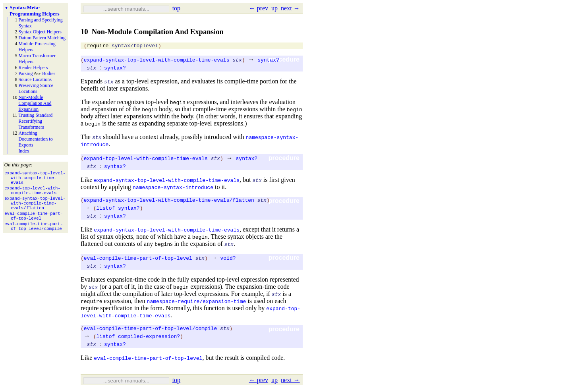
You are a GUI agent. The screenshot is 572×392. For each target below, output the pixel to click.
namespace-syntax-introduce (173, 188)
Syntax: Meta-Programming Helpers (34, 11)
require (98, 46)
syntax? (268, 61)
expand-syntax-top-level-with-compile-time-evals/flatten (169, 202)
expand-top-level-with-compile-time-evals (146, 159)
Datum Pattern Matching (42, 38)
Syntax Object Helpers (40, 32)
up (274, 8)
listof (105, 210)
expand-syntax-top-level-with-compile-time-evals (157, 61)
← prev (259, 8)
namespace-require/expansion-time (197, 303)
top (176, 8)
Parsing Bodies (37, 73)
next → (290, 8)
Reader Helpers (33, 68)
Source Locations (35, 79)
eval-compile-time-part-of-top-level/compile (150, 332)
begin (178, 103)
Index (24, 151)
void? (228, 260)
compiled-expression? (149, 340)
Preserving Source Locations (36, 88)
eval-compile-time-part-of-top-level (138, 260)
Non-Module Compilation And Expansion (35, 103)
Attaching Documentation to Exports (35, 139)
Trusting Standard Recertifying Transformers (35, 121)
